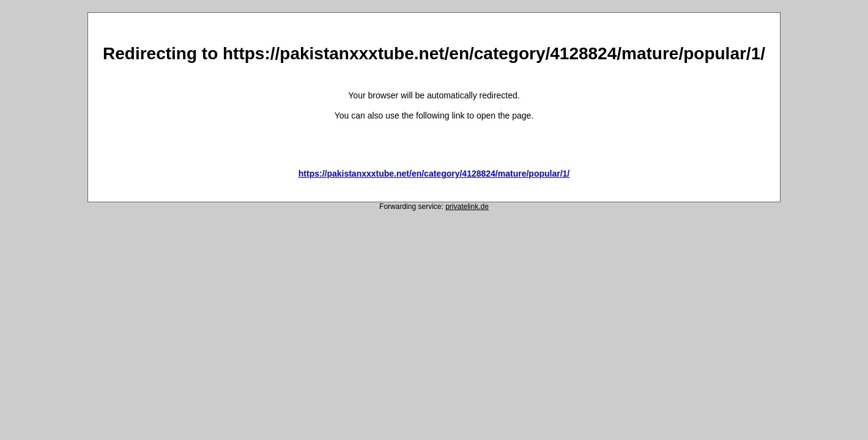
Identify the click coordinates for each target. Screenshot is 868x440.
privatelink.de (467, 207)
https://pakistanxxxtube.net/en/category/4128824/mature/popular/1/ (434, 174)
